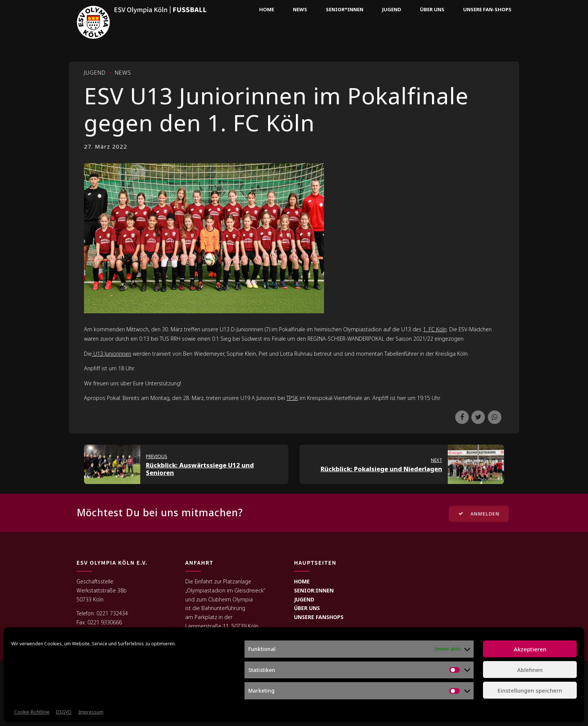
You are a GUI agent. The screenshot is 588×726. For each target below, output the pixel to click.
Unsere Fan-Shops (487, 9)
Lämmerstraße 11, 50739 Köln (222, 626)
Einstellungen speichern (530, 690)
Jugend (392, 9)
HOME (302, 581)
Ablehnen (530, 670)
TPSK (292, 398)
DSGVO (64, 712)
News (300, 9)
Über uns (432, 9)
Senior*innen (345, 9)
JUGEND (304, 599)
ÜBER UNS (307, 608)
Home (267, 9)
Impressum (91, 712)
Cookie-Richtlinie (32, 712)
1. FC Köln (435, 329)
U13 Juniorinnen (112, 354)
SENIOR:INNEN (314, 590)
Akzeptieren (530, 649)
